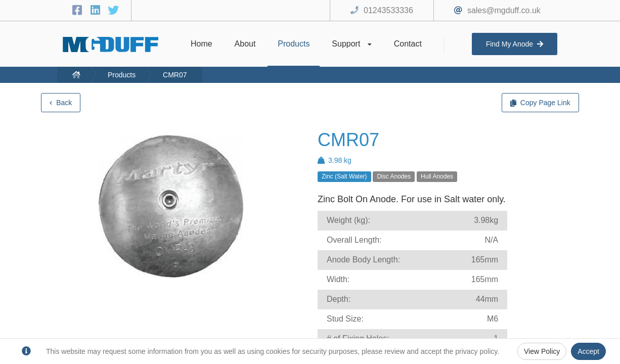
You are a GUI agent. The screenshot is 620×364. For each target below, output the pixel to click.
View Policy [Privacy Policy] (542, 351)
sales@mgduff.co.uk (504, 10)
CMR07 (175, 75)
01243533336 (388, 10)
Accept (588, 351)
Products (122, 75)
